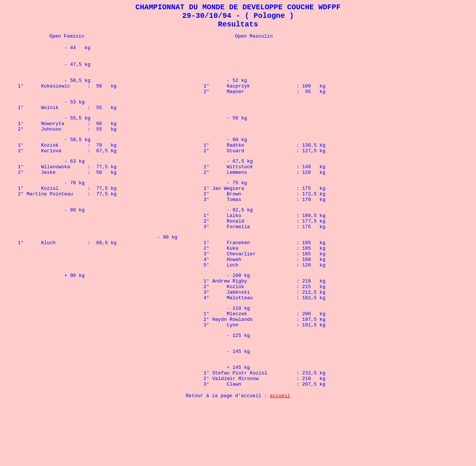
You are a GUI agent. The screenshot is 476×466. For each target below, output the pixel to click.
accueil (280, 457)
